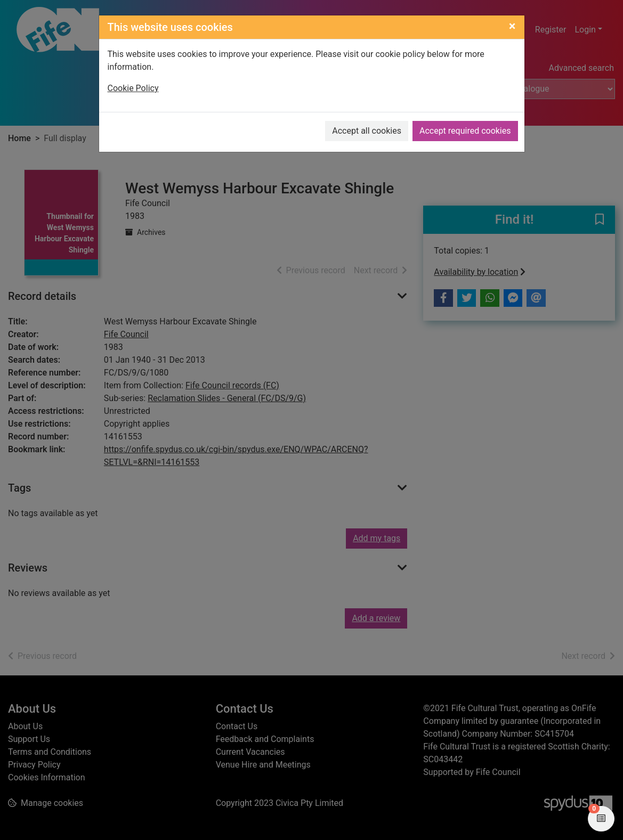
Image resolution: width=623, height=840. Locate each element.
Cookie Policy (133, 88)
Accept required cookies (465, 131)
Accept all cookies (367, 131)
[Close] (512, 26)
